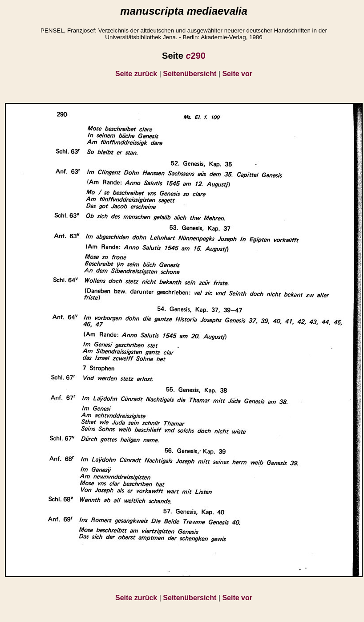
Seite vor (237, 74)
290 (196, 56)
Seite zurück (136, 74)
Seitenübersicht (190, 74)
